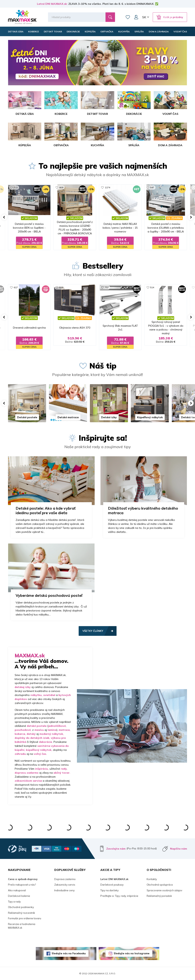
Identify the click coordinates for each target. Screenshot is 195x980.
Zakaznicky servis (65, 885)
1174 (107, 187)
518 (61, 287)
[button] (4, 217)
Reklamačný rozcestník (22, 913)
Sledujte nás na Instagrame (132, 953)
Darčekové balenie (19, 896)
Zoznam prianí (128, 17)
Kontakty (152, 879)
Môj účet (136, 17)
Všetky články (93, 631)
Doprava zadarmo (65, 879)
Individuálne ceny (64, 890)
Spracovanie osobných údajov (164, 890)
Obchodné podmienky (21, 907)
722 (16, 187)
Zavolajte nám (116, 849)
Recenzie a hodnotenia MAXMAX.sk (22, 926)
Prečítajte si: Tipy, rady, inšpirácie (119, 896)
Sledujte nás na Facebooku (69, 953)
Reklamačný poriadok (159, 896)
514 (152, 287)
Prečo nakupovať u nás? (22, 885)
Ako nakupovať (17, 890)
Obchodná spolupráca (160, 885)
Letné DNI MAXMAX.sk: (52, 4)
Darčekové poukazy (112, 885)
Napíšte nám (179, 849)
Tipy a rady (14, 902)
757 (107, 287)
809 (61, 187)
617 (16, 287)
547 (152, 187)
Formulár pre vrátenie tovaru (25, 918)
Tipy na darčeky (109, 890)
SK (144, 17)
